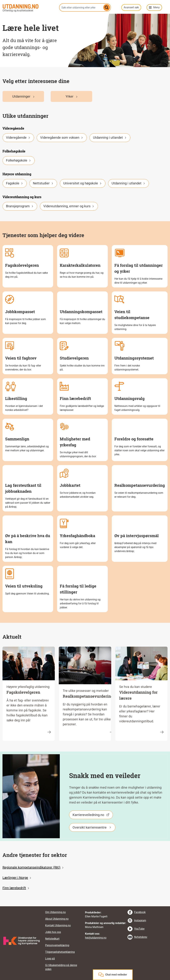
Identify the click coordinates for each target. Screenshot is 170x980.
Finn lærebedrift (14, 888)
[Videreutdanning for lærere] (162, 732)
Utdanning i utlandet (110, 138)
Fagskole (15, 183)
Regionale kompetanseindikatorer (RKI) (31, 867)
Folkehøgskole (19, 160)
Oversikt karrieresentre (90, 827)
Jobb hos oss (53, 932)
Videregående (18, 138)
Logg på (50, 959)
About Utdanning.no (57, 919)
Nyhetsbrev (141, 937)
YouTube (139, 929)
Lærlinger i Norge (15, 878)
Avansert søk (131, 7)
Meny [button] (156, 7)
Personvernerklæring (57, 945)
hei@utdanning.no (96, 938)
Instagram (140, 920)
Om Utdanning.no (55, 912)
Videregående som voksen (62, 138)
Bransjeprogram (20, 206)
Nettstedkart (52, 939)
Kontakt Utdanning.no (58, 925)
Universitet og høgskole (83, 183)
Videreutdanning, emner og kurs (69, 206)
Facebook (140, 912)
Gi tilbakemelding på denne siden (61, 967)
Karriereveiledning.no (88, 815)
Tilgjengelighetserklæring (60, 952)
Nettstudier (43, 183)
